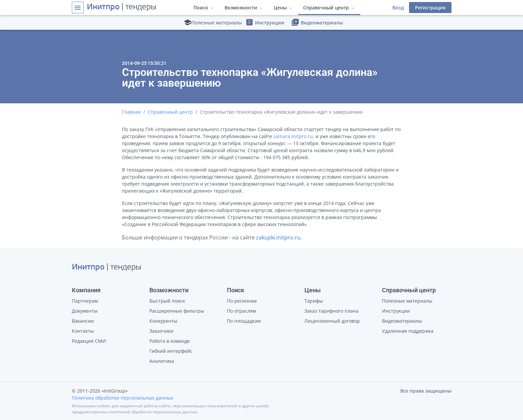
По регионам (242, 301)
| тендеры (122, 7)
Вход (398, 8)
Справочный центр (170, 112)
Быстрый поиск (167, 301)
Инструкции (265, 22)
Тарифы (314, 301)
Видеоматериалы (317, 22)
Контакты (83, 331)
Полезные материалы (407, 301)
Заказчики (161, 331)
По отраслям (241, 311)
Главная (131, 112)
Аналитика (162, 361)
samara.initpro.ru (293, 136)
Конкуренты (163, 321)
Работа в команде (170, 341)
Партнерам (85, 301)
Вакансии (83, 321)
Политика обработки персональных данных (122, 398)
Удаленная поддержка (408, 331)
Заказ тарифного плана (332, 311)
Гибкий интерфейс (171, 351)
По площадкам (244, 321)
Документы (85, 311)
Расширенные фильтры (177, 311)
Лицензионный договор (332, 321)
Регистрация (430, 8)
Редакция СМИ (89, 341)
